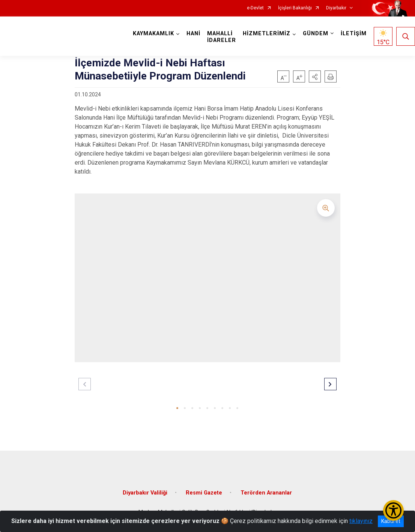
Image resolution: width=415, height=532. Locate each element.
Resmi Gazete (204, 493)
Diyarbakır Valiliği (145, 493)
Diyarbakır (336, 8)
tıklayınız (361, 521)
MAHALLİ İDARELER (222, 37)
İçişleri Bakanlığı (295, 8)
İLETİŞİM (354, 34)
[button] (315, 76)
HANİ (193, 34)
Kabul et (391, 521)
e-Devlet (255, 8)
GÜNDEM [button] (316, 34)
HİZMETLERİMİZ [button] (267, 34)
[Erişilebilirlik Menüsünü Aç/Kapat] (393, 510)
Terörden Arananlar (266, 493)
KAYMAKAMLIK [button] (153, 34)
